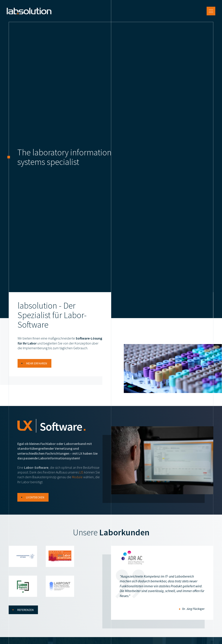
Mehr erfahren (37, 367)
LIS (81, 476)
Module (77, 481)
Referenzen (25, 614)
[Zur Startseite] (31, 13)
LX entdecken (35, 501)
